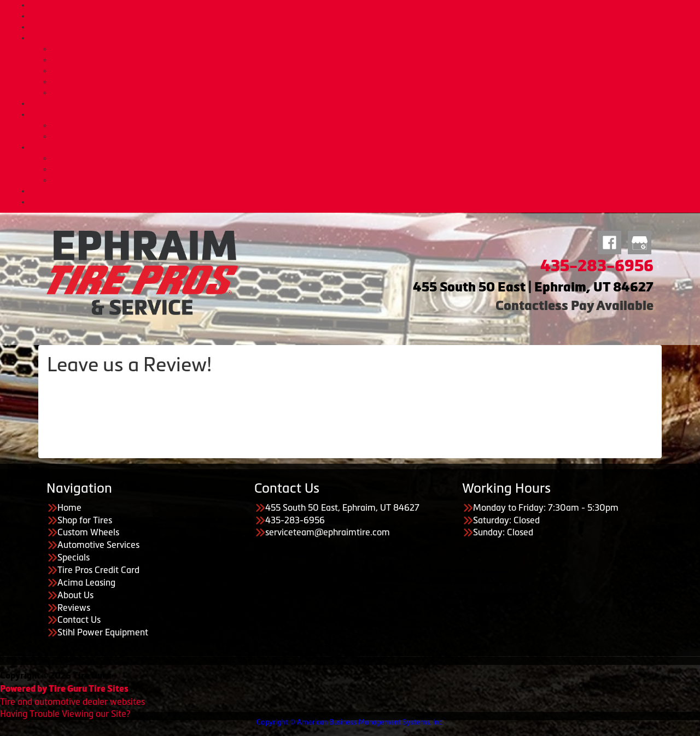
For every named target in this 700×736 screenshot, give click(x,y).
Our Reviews (372, 180)
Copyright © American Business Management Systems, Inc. (350, 722)
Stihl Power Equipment (103, 632)
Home (361, 5)
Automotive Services (361, 38)
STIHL (361, 202)
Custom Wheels (361, 27)
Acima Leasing (372, 136)
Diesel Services (372, 60)
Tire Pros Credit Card (372, 125)
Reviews (74, 608)
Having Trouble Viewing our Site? (65, 714)
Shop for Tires (361, 16)
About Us (361, 147)
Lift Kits (372, 71)
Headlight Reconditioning (372, 81)
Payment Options (361, 114)
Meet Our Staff (372, 169)
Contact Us (361, 191)
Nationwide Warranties (372, 92)
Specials (361, 103)
